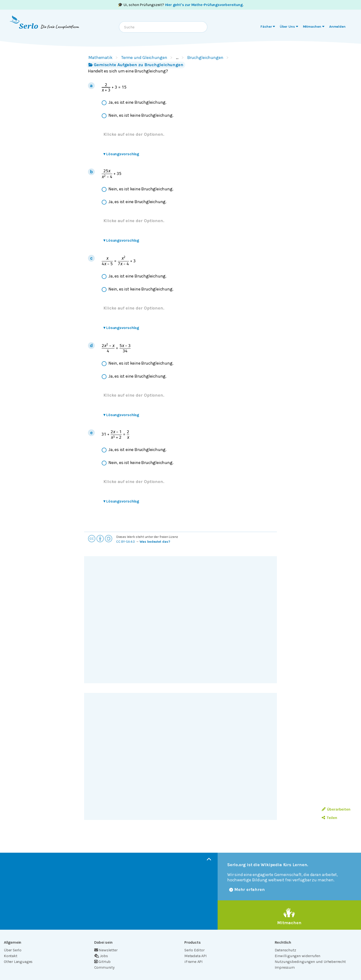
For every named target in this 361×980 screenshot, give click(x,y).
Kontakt (11, 956)
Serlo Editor (194, 950)
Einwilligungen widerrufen (297, 956)
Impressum (285, 967)
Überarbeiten (336, 809)
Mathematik (100, 58)
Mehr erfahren (247, 890)
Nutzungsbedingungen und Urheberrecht (310, 962)
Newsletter (106, 950)
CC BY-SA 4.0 (126, 542)
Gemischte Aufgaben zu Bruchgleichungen (136, 65)
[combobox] (163, 27)
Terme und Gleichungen (144, 58)
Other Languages (18, 962)
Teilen (329, 818)
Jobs (101, 956)
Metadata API (196, 956)
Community (104, 967)
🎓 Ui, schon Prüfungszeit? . (181, 5)
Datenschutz (285, 950)
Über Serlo (13, 950)
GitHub (103, 962)
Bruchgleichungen (205, 58)
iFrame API (194, 962)
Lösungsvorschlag (121, 154)
